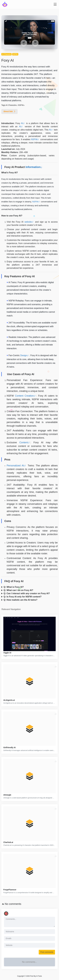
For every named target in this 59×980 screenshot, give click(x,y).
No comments (13, 904)
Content (24, 442)
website (28, 222)
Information (33, 167)
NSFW (15, 54)
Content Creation (24, 396)
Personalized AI (15, 466)
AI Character (6, 54)
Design (24, 355)
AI (22, 123)
